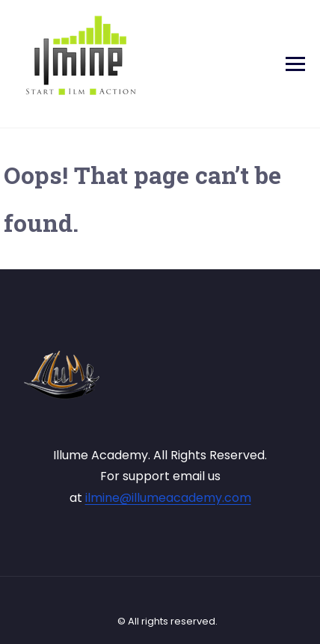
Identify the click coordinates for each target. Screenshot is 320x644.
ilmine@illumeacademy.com (168, 498)
